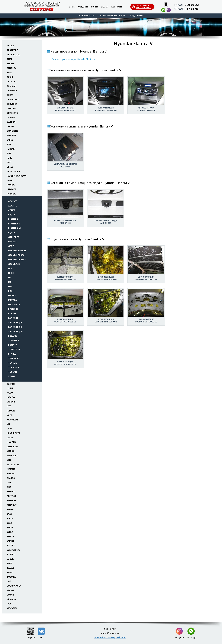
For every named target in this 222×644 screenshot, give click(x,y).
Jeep (9, 406)
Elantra (13, 219)
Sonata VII (14, 349)
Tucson (13, 363)
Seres (10, 527)
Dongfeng (13, 131)
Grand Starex (16, 255)
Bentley (11, 68)
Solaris (13, 336)
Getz (11, 246)
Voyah (10, 595)
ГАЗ (9, 604)
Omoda (11, 478)
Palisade (13, 309)
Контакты (117, 7)
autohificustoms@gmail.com (110, 637)
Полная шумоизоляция (112, 16)
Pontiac (12, 496)
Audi (9, 59)
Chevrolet (13, 99)
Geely (10, 167)
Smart (10, 541)
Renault (12, 505)
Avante (13, 206)
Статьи (105, 7)
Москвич (12, 608)
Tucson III (14, 367)
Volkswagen (14, 586)
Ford (9, 158)
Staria (12, 354)
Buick (10, 77)
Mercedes (12, 456)
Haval (10, 180)
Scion (10, 518)
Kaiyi (9, 415)
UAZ (9, 581)
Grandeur (14, 264)
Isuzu (10, 388)
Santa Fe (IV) (15, 331)
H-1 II (11, 273)
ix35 (10, 286)
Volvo (10, 590)
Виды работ (137, 16)
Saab (9, 514)
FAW (9, 144)
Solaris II (13, 340)
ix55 (10, 291)
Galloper (14, 237)
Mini (9, 460)
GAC (9, 162)
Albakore (12, 50)
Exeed (10, 140)
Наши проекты (87, 16)
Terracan (14, 358)
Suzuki (10, 559)
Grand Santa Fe (17, 251)
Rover (10, 509)
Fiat (9, 153)
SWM (9, 563)
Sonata (13, 345)
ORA (9, 487)
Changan (12, 90)
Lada (10, 429)
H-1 (10, 269)
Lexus (10, 438)
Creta (12, 215)
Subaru (11, 554)
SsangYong (13, 550)
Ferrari (11, 149)
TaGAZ (10, 568)
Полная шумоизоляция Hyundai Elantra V (73, 59)
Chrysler (12, 104)
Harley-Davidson (17, 176)
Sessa (10, 532)
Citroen (11, 108)
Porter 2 (13, 313)
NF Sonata (14, 304)
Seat (9, 523)
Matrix (12, 295)
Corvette (12, 113)
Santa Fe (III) (15, 327)
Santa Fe (13, 318)
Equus (12, 233)
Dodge (10, 126)
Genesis (12, 242)
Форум (94, 7)
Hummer (11, 189)
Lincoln (11, 442)
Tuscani (13, 372)
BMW (9, 72)
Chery (10, 95)
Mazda (11, 451)
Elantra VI (14, 228)
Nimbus (11, 469)
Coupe (12, 210)
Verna (12, 376)
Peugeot (12, 491)
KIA (8, 424)
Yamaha (11, 599)
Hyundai (11, 194)
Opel (9, 482)
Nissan (11, 473)
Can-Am (11, 86)
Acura (10, 46)
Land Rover (13, 433)
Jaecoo (11, 397)
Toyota (11, 577)
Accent (12, 201)
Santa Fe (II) (15, 322)
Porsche (12, 500)
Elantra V (14, 224)
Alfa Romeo (14, 55)
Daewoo (12, 117)
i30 (10, 277)
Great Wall (14, 171)
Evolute (12, 135)
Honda (11, 185)
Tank (10, 572)
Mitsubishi (13, 465)
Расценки (83, 7)
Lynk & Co (12, 447)
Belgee (11, 64)
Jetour (11, 411)
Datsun (11, 122)
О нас (72, 7)
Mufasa (13, 300)
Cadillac (12, 81)
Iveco (10, 393)
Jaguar (11, 402)
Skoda (10, 536)
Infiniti (11, 384)
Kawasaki (12, 420)
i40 (10, 282)
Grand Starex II (17, 260)
